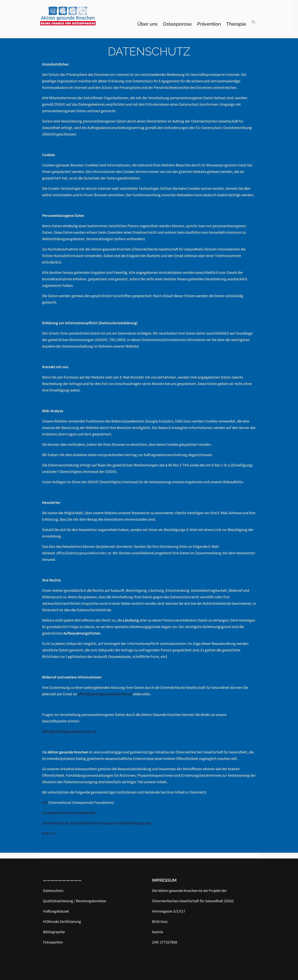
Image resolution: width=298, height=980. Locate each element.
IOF (45, 802)
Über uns (147, 24)
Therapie (236, 24)
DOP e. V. (49, 833)
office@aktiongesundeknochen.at (105, 694)
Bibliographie (54, 932)
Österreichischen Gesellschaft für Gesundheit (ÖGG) (193, 901)
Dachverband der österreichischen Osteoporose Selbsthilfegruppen (97, 823)
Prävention (209, 24)
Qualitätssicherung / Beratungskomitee (75, 901)
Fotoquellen (53, 942)
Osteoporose (177, 24)
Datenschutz (53, 890)
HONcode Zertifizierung (62, 921)
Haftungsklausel (56, 911)
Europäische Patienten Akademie (69, 813)
